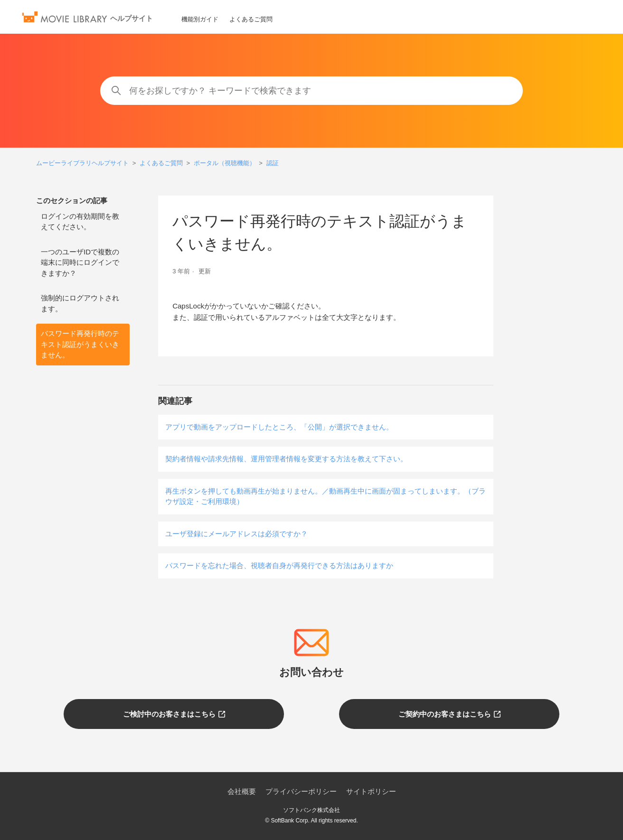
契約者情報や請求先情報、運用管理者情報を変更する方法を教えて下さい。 (286, 459)
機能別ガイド (200, 19)
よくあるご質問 (251, 19)
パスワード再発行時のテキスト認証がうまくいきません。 (80, 344)
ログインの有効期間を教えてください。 (80, 222)
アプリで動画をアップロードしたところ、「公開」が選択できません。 (279, 427)
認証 (273, 163)
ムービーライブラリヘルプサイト (82, 163)
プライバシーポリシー (301, 791)
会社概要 (242, 791)
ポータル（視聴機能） (225, 163)
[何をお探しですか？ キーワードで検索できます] (311, 91)
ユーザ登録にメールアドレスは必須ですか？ (236, 534)
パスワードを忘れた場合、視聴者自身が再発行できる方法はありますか (279, 565)
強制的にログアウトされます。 (80, 303)
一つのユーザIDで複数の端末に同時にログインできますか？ (80, 262)
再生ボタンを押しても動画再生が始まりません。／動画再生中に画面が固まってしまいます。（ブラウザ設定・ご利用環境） (326, 496)
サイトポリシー (371, 791)
